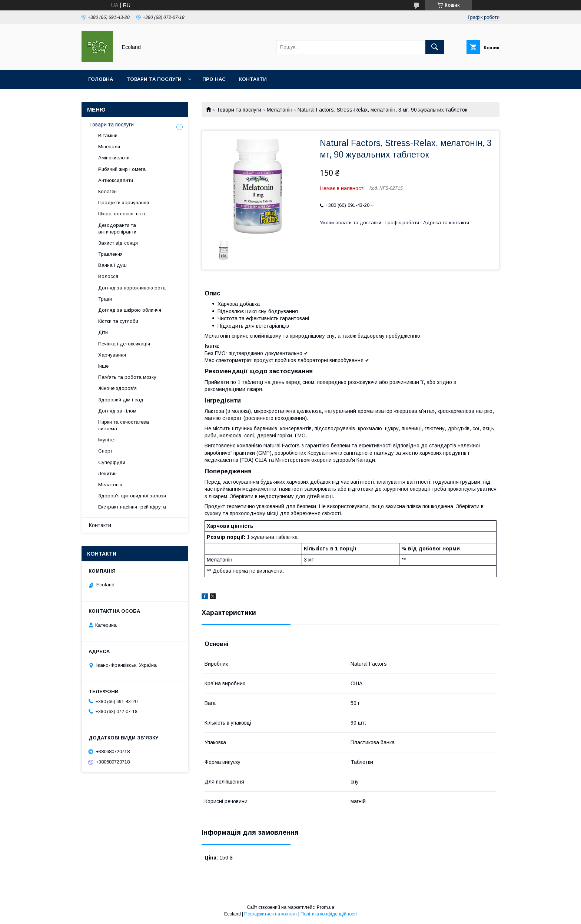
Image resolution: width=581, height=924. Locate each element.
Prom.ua (326, 907)
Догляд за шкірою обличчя (130, 310)
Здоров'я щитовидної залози (132, 496)
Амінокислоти (114, 158)
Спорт (105, 451)
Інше (103, 366)
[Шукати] (435, 47)
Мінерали (109, 147)
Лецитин (107, 473)
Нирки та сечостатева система (124, 425)
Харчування (112, 355)
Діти (103, 332)
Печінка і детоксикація (124, 344)
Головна (101, 79)
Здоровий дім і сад (121, 400)
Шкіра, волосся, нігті (122, 214)
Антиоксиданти (116, 180)
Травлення (110, 254)
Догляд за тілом (117, 411)
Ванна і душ (112, 265)
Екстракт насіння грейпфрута (132, 507)
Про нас (214, 79)
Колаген (107, 191)
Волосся (108, 276)
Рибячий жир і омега (122, 169)
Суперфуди (112, 462)
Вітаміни (108, 135)
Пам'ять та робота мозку (127, 377)
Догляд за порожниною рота (132, 288)
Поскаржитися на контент (271, 914)
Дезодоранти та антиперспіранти (117, 228)
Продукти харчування (124, 203)
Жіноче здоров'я (117, 388)
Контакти (253, 79)
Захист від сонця (118, 243)
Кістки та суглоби (118, 321)
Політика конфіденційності (329, 914)
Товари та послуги (154, 79)
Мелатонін (280, 110)
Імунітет (107, 440)
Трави (105, 299)
